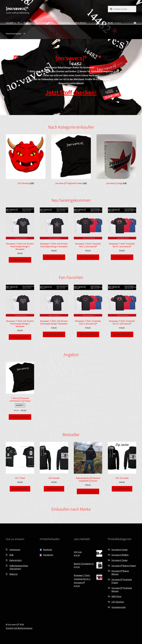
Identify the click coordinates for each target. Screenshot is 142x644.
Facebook (47, 549)
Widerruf (14, 574)
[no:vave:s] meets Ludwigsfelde (39, 23)
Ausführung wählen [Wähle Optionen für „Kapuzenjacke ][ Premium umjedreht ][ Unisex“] (88, 491)
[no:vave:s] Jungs (120, 549)
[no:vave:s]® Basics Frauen (124, 566)
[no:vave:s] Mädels (120, 555)
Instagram (48, 555)
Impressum (15, 549)
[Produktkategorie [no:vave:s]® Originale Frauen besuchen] (71, 160)
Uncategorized (118, 607)
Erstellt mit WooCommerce (19, 628)
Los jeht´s (11, 23)
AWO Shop (116, 596)
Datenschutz (16, 560)
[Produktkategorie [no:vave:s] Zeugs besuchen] (116, 160)
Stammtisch (64, 23)
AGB (11, 555)
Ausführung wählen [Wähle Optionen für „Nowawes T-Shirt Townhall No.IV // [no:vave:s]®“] (122, 257)
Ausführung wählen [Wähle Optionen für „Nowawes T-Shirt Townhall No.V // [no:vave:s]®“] (88, 257)
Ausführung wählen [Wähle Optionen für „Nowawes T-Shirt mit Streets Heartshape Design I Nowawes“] (20, 260)
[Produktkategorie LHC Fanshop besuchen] (26, 160)
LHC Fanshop (118, 602)
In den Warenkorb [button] (20, 489)
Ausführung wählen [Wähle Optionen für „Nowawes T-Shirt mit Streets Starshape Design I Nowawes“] (54, 257)
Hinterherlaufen (14, 34)
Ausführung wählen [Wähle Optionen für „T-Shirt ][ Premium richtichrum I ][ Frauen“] (20, 417)
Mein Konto (81, 23)
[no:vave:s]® (17, 8)
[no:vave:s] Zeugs (120, 560)
